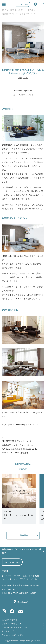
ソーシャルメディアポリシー (15, 627)
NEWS (30, 10)
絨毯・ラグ (27, 576)
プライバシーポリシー (12, 624)
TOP (4, 10)
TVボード (24, 579)
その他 (34, 579)
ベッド (6, 579)
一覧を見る (23, 535)
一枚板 (15, 579)
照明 (37, 576)
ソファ (17, 576)
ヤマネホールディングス (13, 635)
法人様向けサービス (11, 620)
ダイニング (7, 576)
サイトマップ (8, 631)
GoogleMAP (23, 602)
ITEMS (5, 571)
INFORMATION (17, 10)
